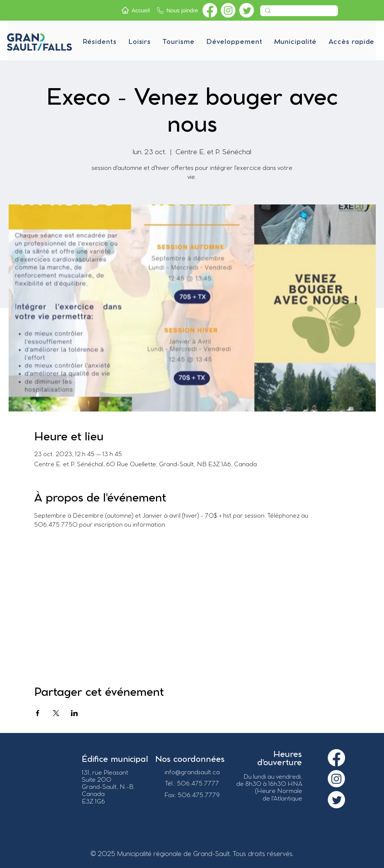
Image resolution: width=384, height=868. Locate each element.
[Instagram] (228, 10)
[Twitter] (247, 10)
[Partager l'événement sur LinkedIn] (74, 713)
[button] (99, 42)
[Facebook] (210, 10)
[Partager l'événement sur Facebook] (38, 713)
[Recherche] (298, 13)
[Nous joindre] (178, 10)
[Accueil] (137, 10)
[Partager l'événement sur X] (56, 713)
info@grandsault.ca (192, 773)
